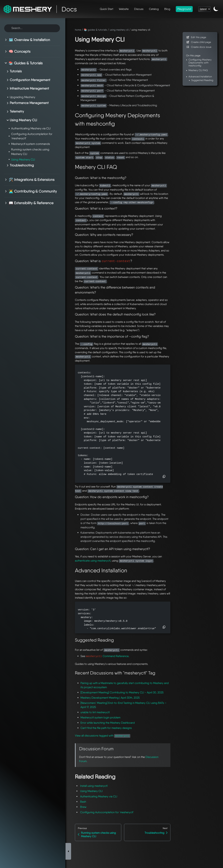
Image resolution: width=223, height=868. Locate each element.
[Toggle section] (6, 40)
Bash (83, 802)
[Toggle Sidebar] (68, 742)
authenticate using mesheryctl (93, 561)
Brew (83, 807)
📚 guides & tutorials (95, 30)
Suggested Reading (202, 80)
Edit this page (196, 37)
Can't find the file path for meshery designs (106, 728)
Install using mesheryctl (94, 786)
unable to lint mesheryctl (95, 712)
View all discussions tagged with (103, 736)
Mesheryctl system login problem (100, 717)
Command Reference (107, 656)
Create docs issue (199, 47)
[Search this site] (32, 28)
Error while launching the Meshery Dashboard (108, 723)
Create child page (199, 42)
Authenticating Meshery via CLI (99, 796)
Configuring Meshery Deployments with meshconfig (200, 63)
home (78, 30)
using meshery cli (119, 30)
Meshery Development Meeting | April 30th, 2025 (110, 698)
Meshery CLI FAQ (198, 70)
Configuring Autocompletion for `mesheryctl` (107, 812)
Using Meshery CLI (91, 791)
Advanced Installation (200, 76)
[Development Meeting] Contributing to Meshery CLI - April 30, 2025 (122, 692)
